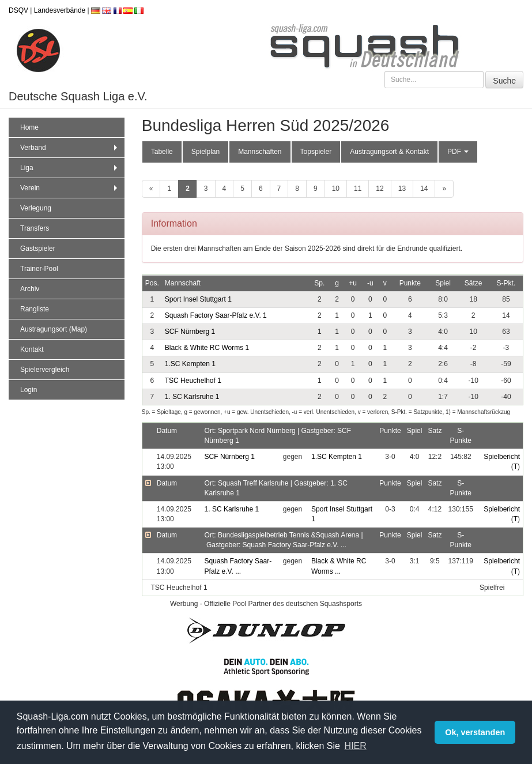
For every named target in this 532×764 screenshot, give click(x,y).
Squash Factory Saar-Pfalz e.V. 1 (216, 315)
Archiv (30, 289)
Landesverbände (60, 10)
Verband (70, 148)
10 (336, 189)
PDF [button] (458, 152)
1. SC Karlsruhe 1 (192, 397)
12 (380, 189)
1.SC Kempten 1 (190, 364)
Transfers (35, 228)
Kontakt (32, 349)
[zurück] (151, 189)
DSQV (18, 10)
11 (358, 189)
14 (424, 189)
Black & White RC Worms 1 (207, 348)
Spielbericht (502, 457)
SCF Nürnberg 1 (190, 332)
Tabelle (162, 152)
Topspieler (316, 152)
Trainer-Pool (39, 269)
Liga (70, 168)
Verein (70, 188)
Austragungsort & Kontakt (389, 152)
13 (402, 189)
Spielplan (205, 152)
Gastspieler (38, 249)
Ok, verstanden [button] (475, 732)
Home (29, 127)
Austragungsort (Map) (54, 329)
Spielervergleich (45, 370)
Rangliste (35, 309)
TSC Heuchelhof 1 (193, 381)
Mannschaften (260, 152)
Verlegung (36, 208)
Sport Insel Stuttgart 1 (198, 299)
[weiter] (444, 189)
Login (29, 390)
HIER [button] (356, 746)
